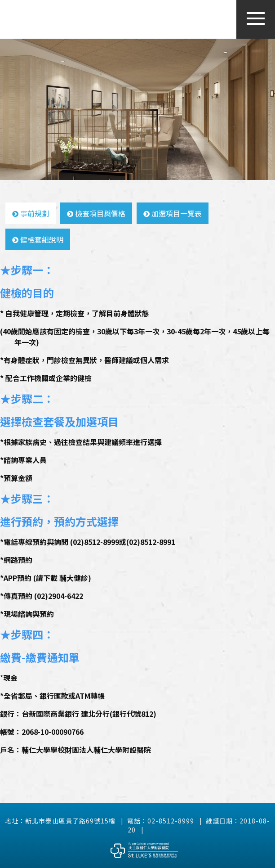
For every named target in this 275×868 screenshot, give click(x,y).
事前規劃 (31, 213)
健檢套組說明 (38, 239)
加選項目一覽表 (173, 213)
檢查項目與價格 (96, 213)
